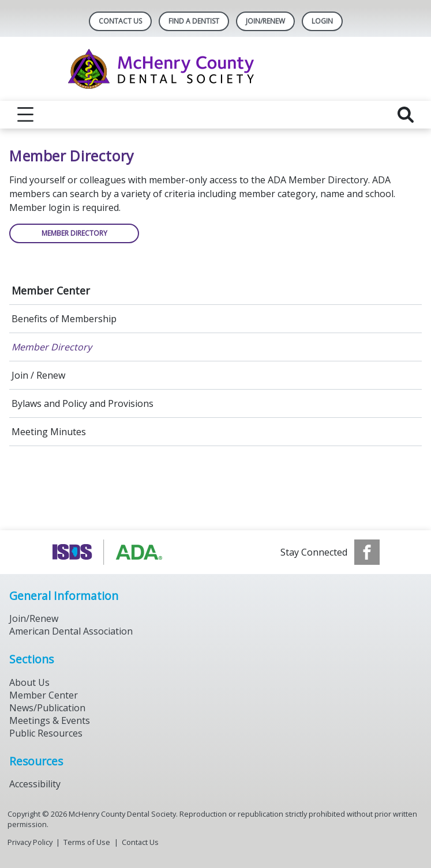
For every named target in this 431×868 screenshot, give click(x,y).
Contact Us (120, 21)
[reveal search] (406, 115)
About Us (29, 682)
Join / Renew (38, 375)
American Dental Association (71, 631)
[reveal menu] (25, 115)
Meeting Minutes (49, 432)
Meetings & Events (50, 720)
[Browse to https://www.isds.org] (110, 552)
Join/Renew (265, 21)
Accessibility (35, 784)
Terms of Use (87, 842)
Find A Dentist (194, 21)
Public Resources (46, 733)
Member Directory (52, 347)
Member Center (51, 290)
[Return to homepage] (215, 69)
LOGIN (322, 21)
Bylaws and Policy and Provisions (83, 403)
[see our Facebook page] (367, 552)
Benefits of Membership (64, 319)
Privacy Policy (30, 842)
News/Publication (47, 708)
